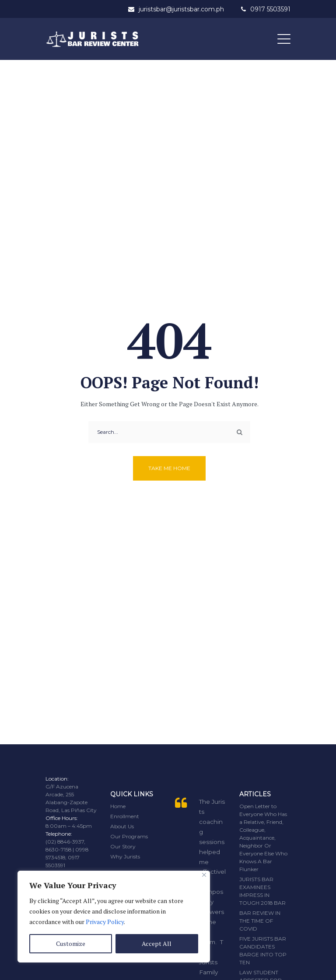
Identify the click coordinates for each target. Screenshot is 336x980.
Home (118, 806)
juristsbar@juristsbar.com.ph (181, 9)
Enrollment (125, 816)
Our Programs (129, 836)
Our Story (123, 846)
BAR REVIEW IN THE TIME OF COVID (260, 921)
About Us (122, 826)
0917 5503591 (270, 9)
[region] (114, 917)
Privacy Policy (105, 922)
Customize (71, 943)
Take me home (169, 468)
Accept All (157, 943)
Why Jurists (125, 856)
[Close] (204, 875)
